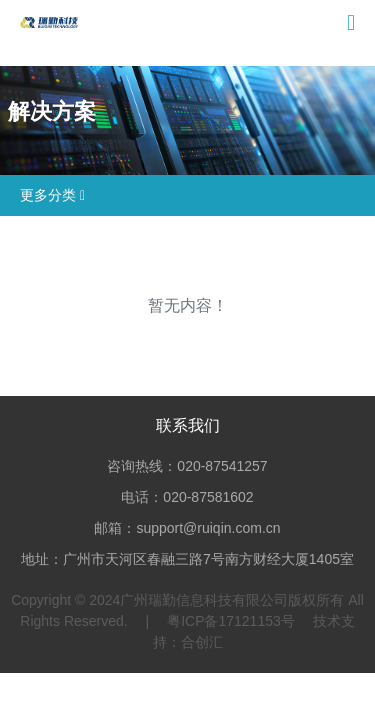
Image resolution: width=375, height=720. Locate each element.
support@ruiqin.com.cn (208, 528)
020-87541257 (222, 466)
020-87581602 (208, 497)
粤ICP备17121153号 (231, 621)
